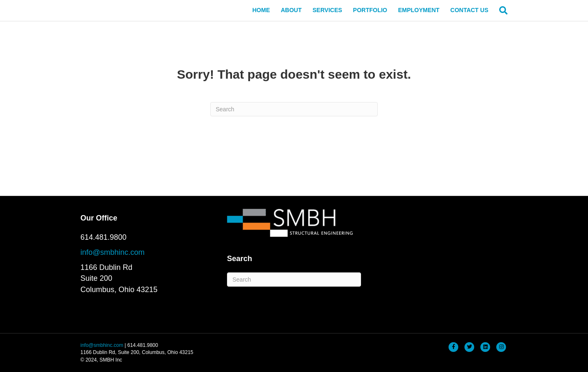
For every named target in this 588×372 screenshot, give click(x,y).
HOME (261, 10)
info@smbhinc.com (112, 252)
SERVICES (327, 10)
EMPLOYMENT (419, 10)
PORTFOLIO (370, 10)
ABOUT (291, 10)
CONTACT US (469, 10)
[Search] (501, 10)
